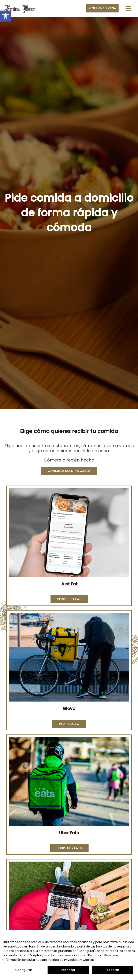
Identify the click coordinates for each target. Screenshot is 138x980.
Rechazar (68, 970)
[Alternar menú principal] (128, 8)
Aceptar (113, 970)
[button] (5, 16)
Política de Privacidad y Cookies (71, 960)
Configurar (24, 970)
